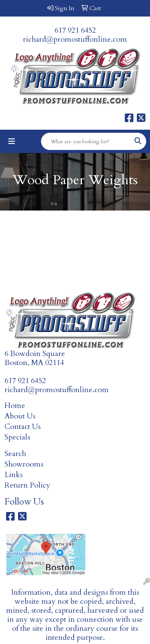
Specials (17, 437)
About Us (20, 416)
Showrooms (24, 464)
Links (14, 475)
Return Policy (27, 485)
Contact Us (23, 427)
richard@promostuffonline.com (75, 39)
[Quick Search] (86, 141)
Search (15, 454)
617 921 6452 (75, 30)
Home (15, 405)
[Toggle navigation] (12, 142)
